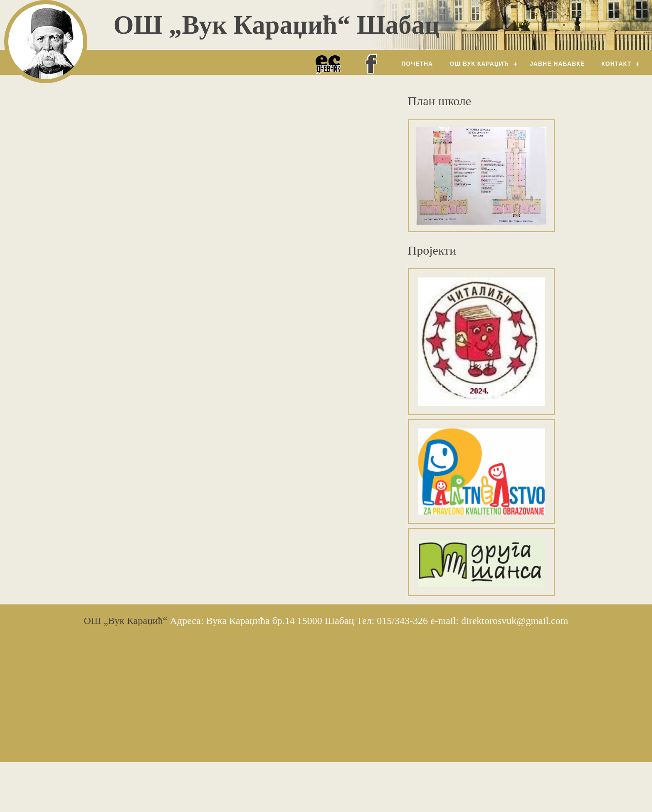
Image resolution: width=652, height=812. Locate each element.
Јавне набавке (557, 64)
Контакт (616, 64)
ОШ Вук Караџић (479, 64)
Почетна (417, 64)
